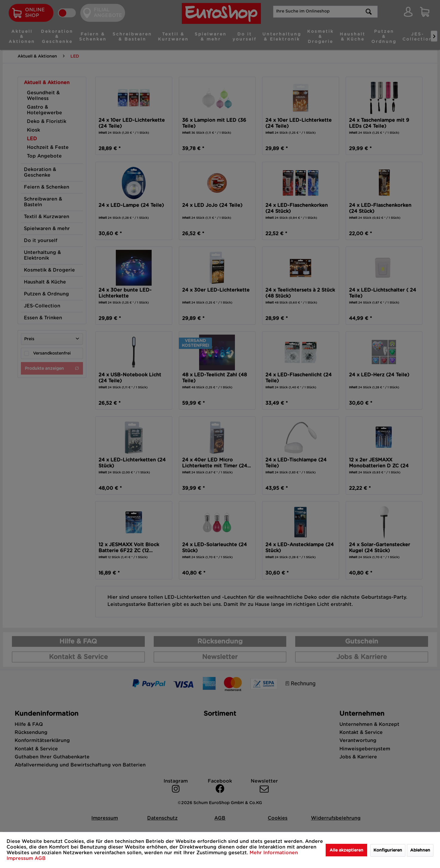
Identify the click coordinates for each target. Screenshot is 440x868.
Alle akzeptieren (346, 850)
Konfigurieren (388, 850)
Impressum (21, 858)
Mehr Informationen (274, 853)
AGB (40, 858)
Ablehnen (420, 850)
